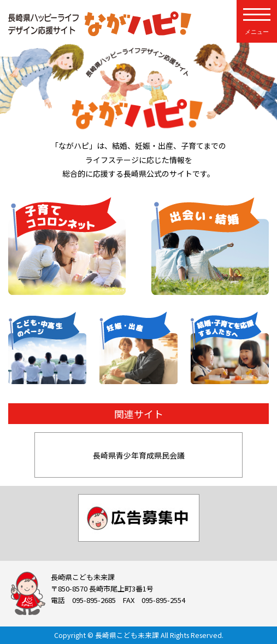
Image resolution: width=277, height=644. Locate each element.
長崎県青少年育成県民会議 (139, 455)
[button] (21, 455)
